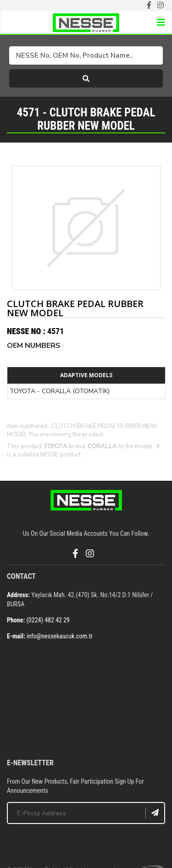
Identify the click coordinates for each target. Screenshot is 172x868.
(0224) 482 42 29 (48, 620)
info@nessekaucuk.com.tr (60, 636)
